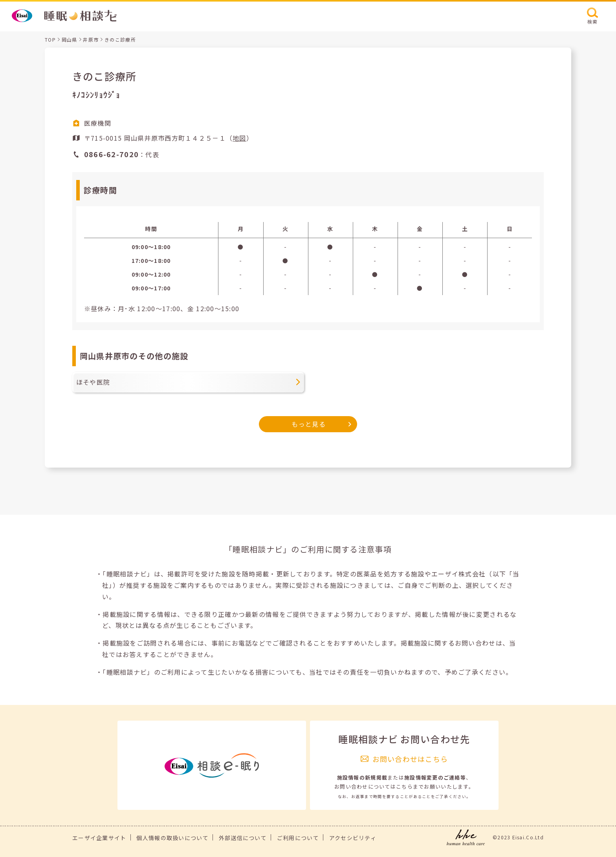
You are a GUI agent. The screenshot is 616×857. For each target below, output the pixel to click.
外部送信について (243, 838)
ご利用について (298, 838)
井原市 (91, 39)
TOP (50, 39)
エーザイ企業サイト (99, 838)
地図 (239, 138)
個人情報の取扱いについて (172, 838)
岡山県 (70, 39)
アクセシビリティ (353, 838)
